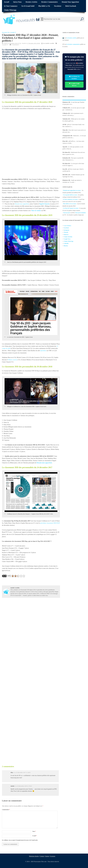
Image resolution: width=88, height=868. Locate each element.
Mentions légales (34, 856)
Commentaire (6, 810)
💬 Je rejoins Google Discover (74, 85)
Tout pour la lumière (81, 213)
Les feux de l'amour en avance (71, 208)
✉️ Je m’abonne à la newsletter (74, 77)
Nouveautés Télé (6, 32)
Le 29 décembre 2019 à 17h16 (24, 786)
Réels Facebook (71, 6)
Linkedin (66, 243)
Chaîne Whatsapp (10, 10)
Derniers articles (31, 2)
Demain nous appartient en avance (72, 190)
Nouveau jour (67, 213)
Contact (42, 856)
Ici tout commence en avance (70, 199)
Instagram (66, 230)
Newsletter (58, 6)
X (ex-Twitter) (67, 226)
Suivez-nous (17, 2)
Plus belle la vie (44, 6)
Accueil (7, 2)
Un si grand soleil (28, 6)
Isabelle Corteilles (50, 43)
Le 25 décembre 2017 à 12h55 (22, 773)
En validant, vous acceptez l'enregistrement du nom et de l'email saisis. (20, 840)
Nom (34, 831)
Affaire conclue (13, 360)
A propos (53, 856)
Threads (66, 232)
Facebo (66, 228)
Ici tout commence (11, 6)
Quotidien (43, 351)
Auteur (47, 856)
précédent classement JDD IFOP (50, 523)
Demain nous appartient (70, 2)
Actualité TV (13, 32)
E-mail (35, 836)
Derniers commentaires (50, 2)
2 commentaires (15, 45)
